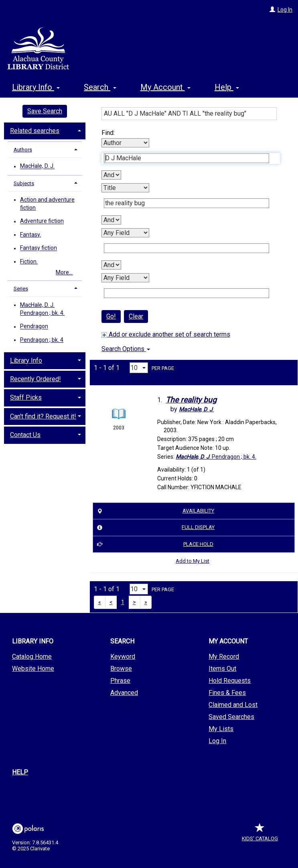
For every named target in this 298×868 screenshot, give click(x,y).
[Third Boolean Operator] (111, 265)
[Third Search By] (125, 233)
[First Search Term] (187, 158)
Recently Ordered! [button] (35, 379)
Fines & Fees (227, 693)
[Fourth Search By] (125, 278)
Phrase (120, 681)
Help (20, 772)
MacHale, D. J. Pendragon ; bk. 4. (42, 309)
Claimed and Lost (233, 705)
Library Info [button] (36, 86)
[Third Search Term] (187, 248)
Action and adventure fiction (47, 204)
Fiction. (29, 261)
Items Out (222, 669)
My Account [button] (165, 86)
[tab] (45, 130)
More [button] (230, 87)
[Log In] (272, 10)
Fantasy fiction (39, 248)
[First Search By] (125, 143)
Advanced (124, 693)
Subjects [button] (24, 183)
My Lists (221, 729)
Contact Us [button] (25, 435)
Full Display (155, 528)
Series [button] (21, 289)
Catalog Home (32, 657)
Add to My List (193, 561)
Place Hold (154, 544)
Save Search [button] (45, 111)
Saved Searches (231, 717)
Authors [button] (23, 150)
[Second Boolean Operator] (111, 220)
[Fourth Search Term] (187, 293)
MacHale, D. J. (37, 166)
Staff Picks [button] (26, 397)
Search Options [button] (126, 349)
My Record (224, 657)
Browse (121, 669)
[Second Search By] (125, 188)
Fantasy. (30, 235)
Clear (136, 316)
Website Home (33, 669)
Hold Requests (230, 681)
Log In (285, 10)
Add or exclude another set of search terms (166, 334)
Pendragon (34, 327)
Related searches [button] (35, 131)
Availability (154, 511)
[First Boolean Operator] (111, 175)
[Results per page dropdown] (139, 368)
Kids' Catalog (260, 834)
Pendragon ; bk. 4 (42, 340)
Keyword (123, 657)
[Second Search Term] (187, 203)
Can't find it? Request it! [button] (43, 416)
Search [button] (100, 86)
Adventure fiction (42, 221)
